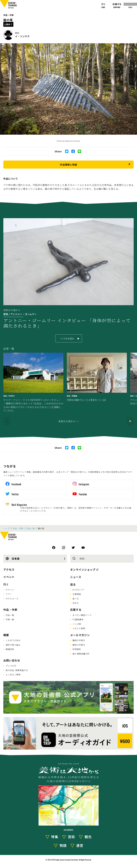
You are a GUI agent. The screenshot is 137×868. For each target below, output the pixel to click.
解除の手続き (79, 645)
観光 (88, 837)
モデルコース (12, 598)
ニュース (76, 577)
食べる (76, 598)
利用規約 (77, 649)
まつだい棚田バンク (82, 615)
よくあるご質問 (13, 674)
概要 (6, 635)
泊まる (76, 603)
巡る (73, 584)
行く (6, 584)
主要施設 (77, 594)
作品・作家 (9, 15)
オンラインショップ (83, 569)
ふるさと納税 (79, 628)
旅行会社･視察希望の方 (17, 670)
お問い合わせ (12, 660)
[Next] (130, 421)
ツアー (9, 594)
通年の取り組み (13, 645)
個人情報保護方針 (81, 654)
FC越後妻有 (78, 619)
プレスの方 (11, 666)
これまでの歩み (13, 640)
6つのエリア (79, 590)
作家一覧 (10, 619)
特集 (55, 837)
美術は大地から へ (68, 421)
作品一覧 (31, 528)
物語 (63, 845)
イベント (9, 577)
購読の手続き (79, 640)
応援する (76, 610)
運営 (80, 845)
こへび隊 (77, 624)
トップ (7, 528)
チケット (10, 590)
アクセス (9, 569)
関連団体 (10, 649)
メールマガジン (80, 635)
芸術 (71, 837)
